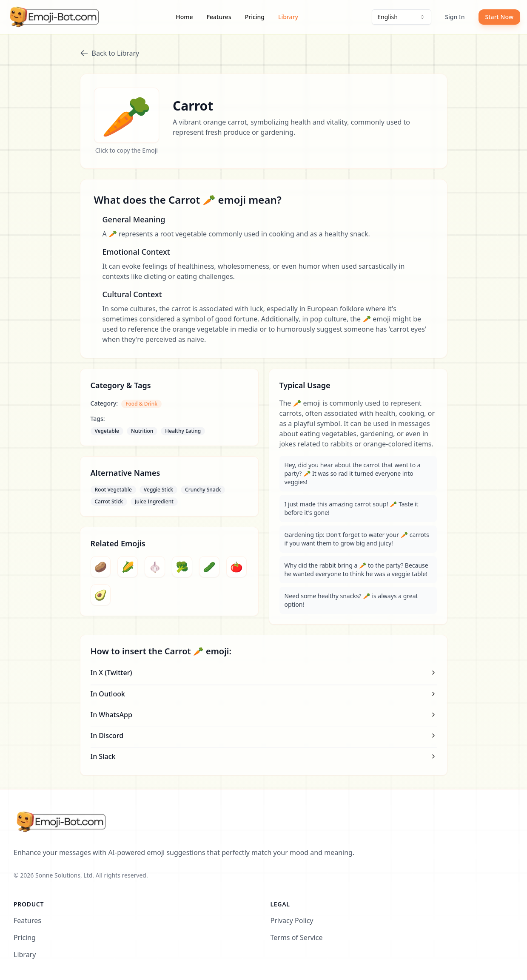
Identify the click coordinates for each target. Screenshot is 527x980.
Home (184, 17)
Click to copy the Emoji (127, 150)
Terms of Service (297, 937)
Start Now (499, 17)
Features (219, 17)
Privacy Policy (292, 920)
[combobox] (402, 17)
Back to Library (110, 53)
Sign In (455, 17)
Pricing (255, 17)
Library (288, 17)
